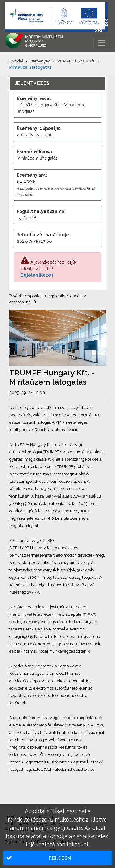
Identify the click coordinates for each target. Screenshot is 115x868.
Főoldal (16, 61)
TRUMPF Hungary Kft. (75, 61)
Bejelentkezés (37, 275)
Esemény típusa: (35, 152)
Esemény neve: (34, 98)
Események (39, 61)
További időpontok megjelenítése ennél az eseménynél (48, 299)
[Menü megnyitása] (102, 43)
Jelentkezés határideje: (44, 235)
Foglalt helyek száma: (41, 211)
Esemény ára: (32, 175)
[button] (57, 858)
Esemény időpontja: (39, 128)
